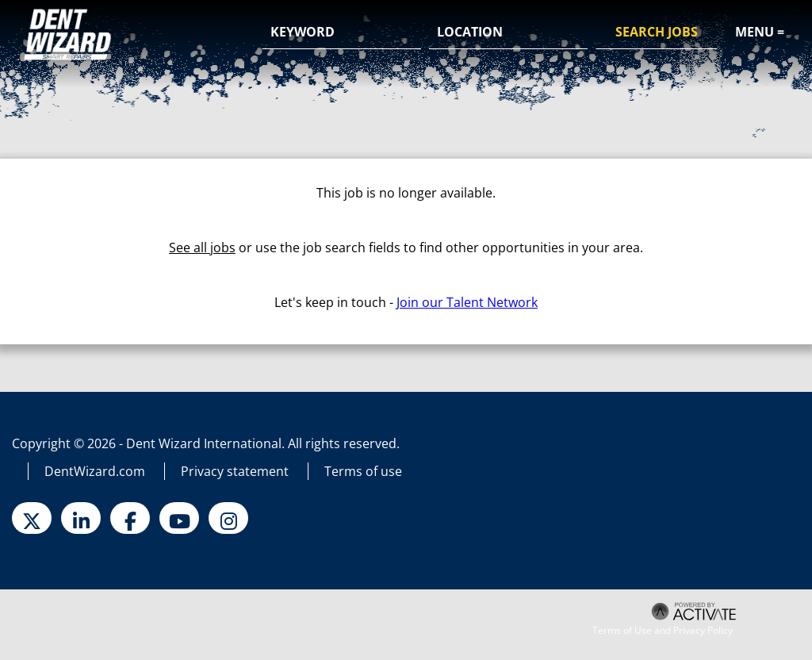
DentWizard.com (95, 471)
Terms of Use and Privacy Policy (663, 631)
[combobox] (508, 33)
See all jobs (202, 247)
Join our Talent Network (467, 302)
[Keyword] (342, 33)
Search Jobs (657, 32)
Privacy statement (235, 471)
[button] (573, 33)
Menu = (760, 32)
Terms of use (363, 471)
